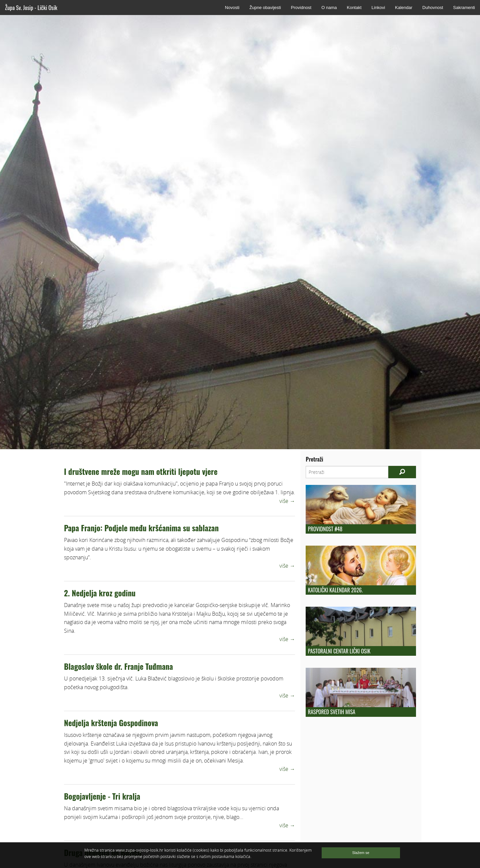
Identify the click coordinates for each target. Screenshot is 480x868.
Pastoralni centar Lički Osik (339, 651)
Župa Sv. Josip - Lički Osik (31, 8)
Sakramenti (464, 8)
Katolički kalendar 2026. (335, 590)
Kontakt (354, 8)
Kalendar (404, 8)
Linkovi (378, 8)
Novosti (232, 8)
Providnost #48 (325, 529)
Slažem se (361, 853)
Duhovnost (433, 8)
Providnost (301, 8)
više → (287, 501)
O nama (329, 8)
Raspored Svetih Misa (332, 712)
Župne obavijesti (265, 8)
